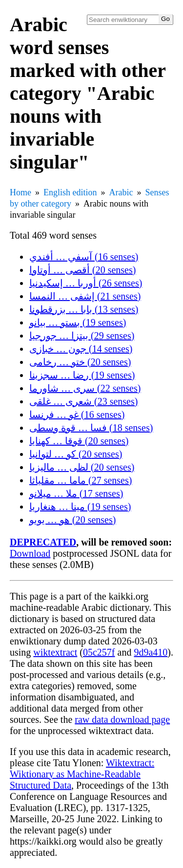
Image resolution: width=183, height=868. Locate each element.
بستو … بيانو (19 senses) (78, 322)
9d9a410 (151, 652)
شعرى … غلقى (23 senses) (83, 401)
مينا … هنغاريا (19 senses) (80, 507)
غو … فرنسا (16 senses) (77, 415)
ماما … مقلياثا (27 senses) (81, 480)
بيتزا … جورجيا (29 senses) (82, 336)
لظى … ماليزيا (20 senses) (82, 467)
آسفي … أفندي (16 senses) (84, 257)
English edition (70, 192)
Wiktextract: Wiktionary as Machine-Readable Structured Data (82, 774)
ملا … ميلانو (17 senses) (76, 493)
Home (20, 192)
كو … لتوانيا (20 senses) (76, 454)
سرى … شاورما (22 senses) (85, 388)
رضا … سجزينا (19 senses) (82, 375)
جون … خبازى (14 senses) (81, 349)
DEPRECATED (43, 542)
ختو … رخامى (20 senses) (80, 362)
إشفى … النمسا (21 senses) (85, 296)
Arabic (121, 192)
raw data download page (122, 719)
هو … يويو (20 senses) (72, 520)
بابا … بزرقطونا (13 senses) (84, 309)
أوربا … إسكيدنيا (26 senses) (86, 283)
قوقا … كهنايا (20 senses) (79, 441)
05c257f (99, 652)
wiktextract (55, 652)
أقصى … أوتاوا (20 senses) (82, 270)
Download (30, 553)
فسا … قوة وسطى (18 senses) (91, 428)
